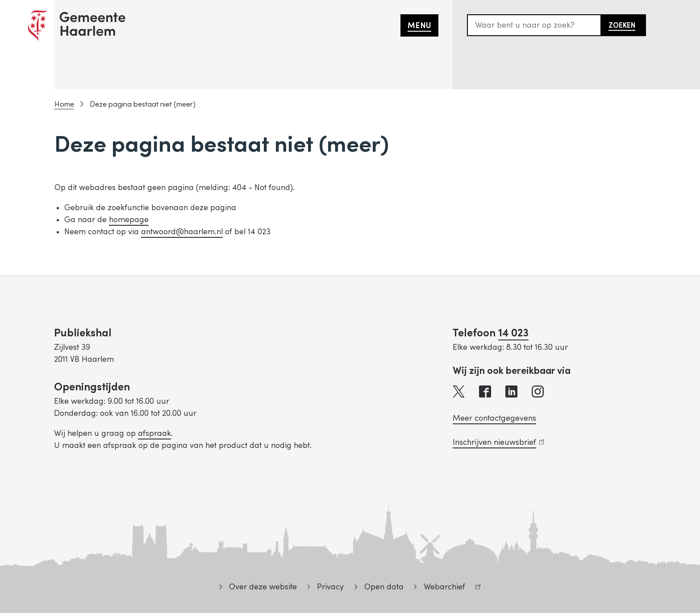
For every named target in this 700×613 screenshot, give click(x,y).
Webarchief (448, 588)
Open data (384, 587)
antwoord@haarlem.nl (182, 232)
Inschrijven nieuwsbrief (498, 442)
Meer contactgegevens (494, 418)
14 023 (513, 333)
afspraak (154, 433)
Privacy (330, 587)
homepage (129, 220)
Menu (419, 26)
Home (64, 104)
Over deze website (263, 587)
